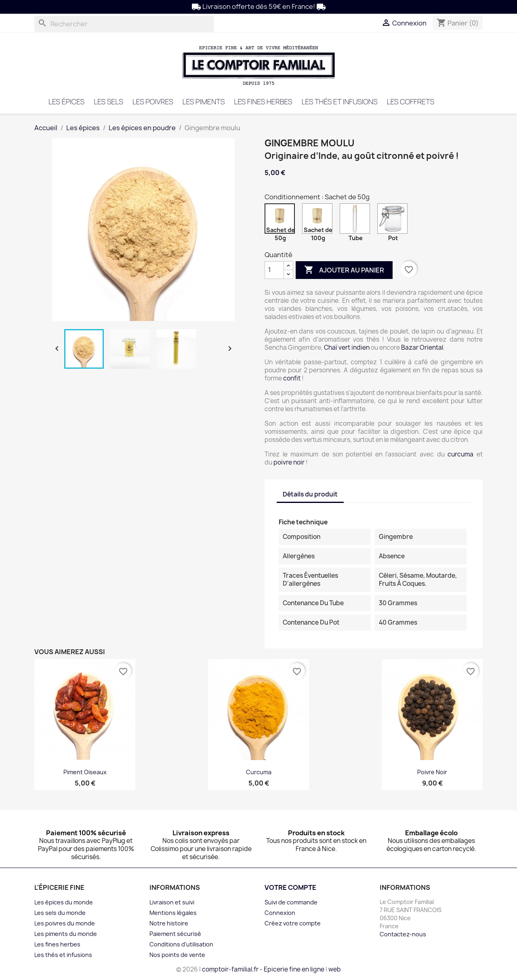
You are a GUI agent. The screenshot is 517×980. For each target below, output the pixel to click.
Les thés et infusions (339, 101)
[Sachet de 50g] (281, 221)
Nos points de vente (177, 955)
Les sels (108, 101)
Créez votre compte (293, 923)
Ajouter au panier (344, 270)
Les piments (204, 101)
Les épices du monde (64, 902)
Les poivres (153, 101)
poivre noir (289, 462)
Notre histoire (169, 923)
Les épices (66, 101)
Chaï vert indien (347, 347)
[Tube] (356, 221)
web (335, 969)
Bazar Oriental (422, 347)
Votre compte (290, 887)
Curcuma (259, 772)
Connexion (280, 913)
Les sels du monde (60, 913)
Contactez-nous (403, 934)
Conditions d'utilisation (181, 944)
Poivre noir (432, 772)
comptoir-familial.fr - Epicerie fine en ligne (263, 969)
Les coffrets (410, 101)
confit (292, 378)
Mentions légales (173, 913)
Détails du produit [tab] (310, 494)
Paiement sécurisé (175, 934)
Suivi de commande (291, 902)
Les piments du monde (66, 934)
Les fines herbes (263, 101)
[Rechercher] (124, 24)
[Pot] (394, 221)
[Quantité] (274, 270)
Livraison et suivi (172, 902)
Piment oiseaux (85, 772)
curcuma (460, 454)
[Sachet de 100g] (319, 221)
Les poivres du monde (65, 923)
